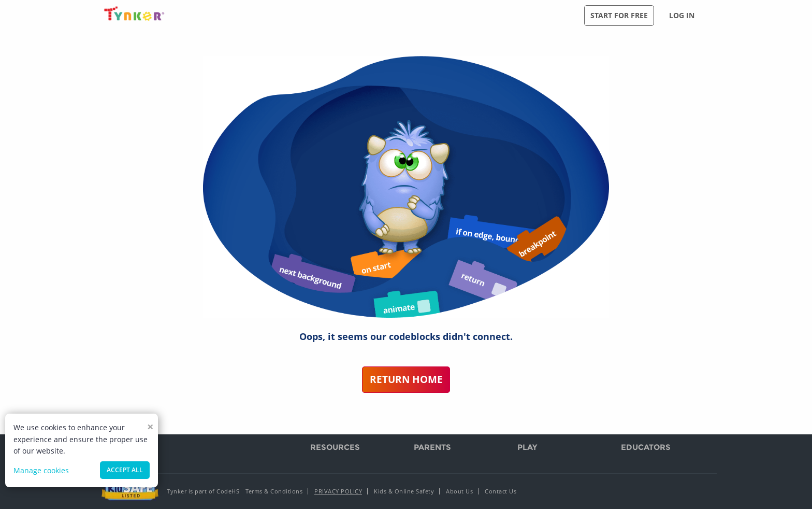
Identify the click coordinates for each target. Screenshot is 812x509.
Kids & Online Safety (404, 491)
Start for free (619, 15)
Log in (682, 15)
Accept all (125, 470)
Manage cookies (41, 470)
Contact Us (501, 491)
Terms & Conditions (274, 491)
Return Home (406, 379)
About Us (459, 491)
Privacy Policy (338, 491)
